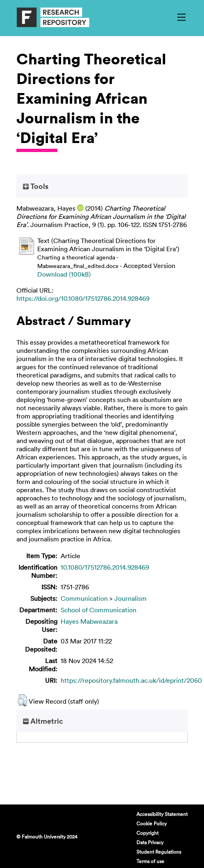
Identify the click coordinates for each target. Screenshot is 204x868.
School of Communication (99, 610)
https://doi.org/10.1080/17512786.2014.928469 (83, 298)
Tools (36, 186)
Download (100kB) (64, 274)
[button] (22, 700)
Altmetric (43, 721)
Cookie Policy (152, 823)
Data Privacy (150, 842)
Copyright (147, 833)
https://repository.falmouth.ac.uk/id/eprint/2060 (131, 680)
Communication (84, 598)
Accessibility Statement (162, 814)
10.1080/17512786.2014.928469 (105, 567)
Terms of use (150, 861)
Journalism (130, 598)
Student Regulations (159, 852)
